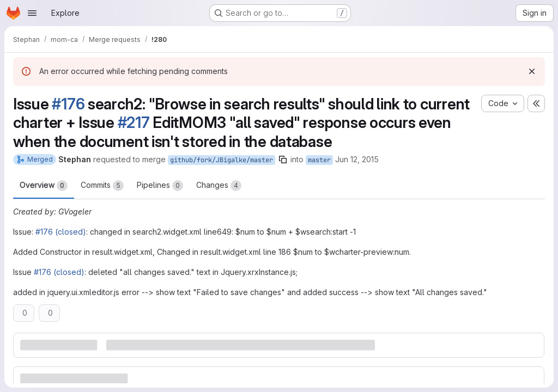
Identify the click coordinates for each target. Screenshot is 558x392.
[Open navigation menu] (32, 13)
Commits (102, 186)
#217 (134, 122)
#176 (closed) (61, 232)
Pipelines (160, 186)
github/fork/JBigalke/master (222, 160)
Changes (219, 186)
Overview (44, 186)
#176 (68, 104)
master (319, 160)
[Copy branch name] (283, 160)
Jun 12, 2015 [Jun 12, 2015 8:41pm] (357, 159)
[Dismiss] (532, 71)
